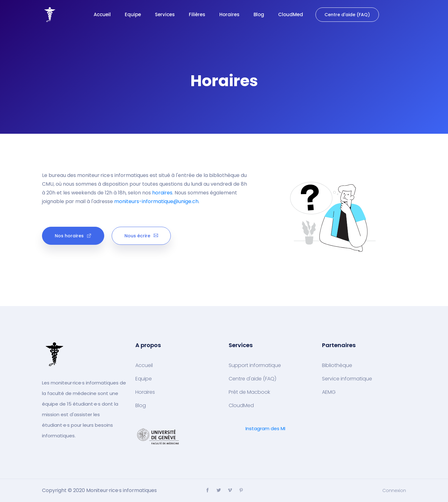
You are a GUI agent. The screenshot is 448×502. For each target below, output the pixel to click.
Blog (259, 14)
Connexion (394, 490)
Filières (197, 14)
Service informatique (347, 379)
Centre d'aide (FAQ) (347, 15)
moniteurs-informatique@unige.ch (156, 201)
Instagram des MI (265, 428)
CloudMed (291, 14)
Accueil (102, 14)
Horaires (229, 14)
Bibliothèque (337, 365)
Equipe (133, 14)
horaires (162, 193)
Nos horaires (73, 236)
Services (165, 14)
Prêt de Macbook (249, 392)
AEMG (329, 392)
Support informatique (255, 365)
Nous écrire (141, 236)
